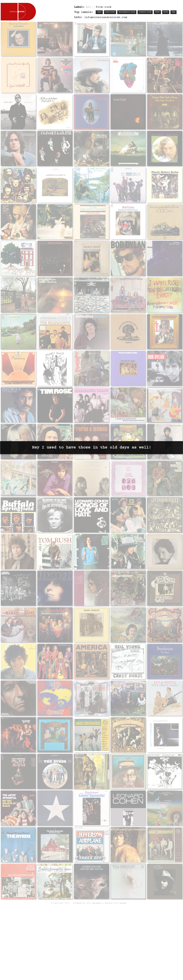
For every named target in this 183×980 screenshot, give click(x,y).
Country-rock (145, 12)
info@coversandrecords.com (106, 17)
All (88, 7)
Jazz (99, 12)
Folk (157, 12)
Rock (166, 12)
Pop (173, 12)
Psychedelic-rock (127, 12)
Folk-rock (110, 12)
